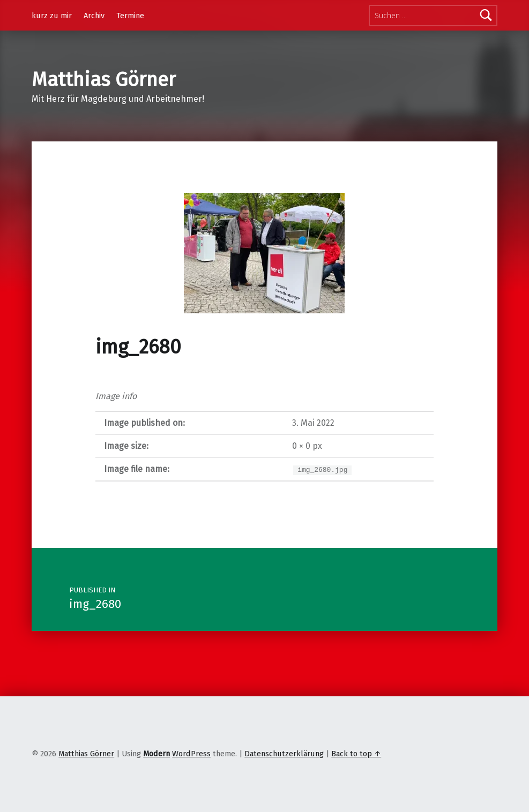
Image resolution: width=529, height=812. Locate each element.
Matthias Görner (104, 80)
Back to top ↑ (356, 754)
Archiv (94, 16)
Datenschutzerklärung (284, 754)
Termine (130, 16)
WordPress (191, 754)
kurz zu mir (52, 16)
